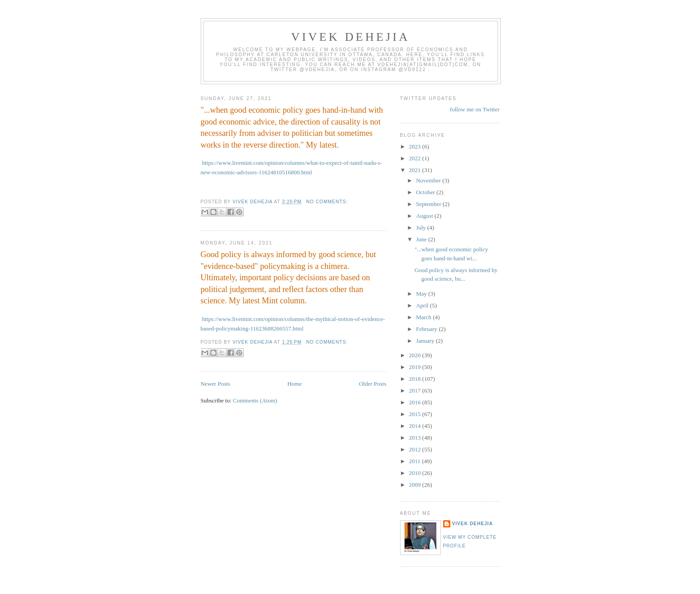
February (427, 329)
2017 (416, 390)
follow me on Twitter (475, 109)
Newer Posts (215, 384)
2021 (416, 170)
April (423, 305)
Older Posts (372, 384)
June (422, 239)
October (426, 192)
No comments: (327, 202)
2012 (416, 449)
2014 (416, 426)
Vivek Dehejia (473, 524)
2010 (416, 473)
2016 (416, 402)
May (422, 294)
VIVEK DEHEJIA (351, 37)
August (425, 216)
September (429, 204)
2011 (416, 461)
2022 (416, 158)
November (429, 180)
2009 (416, 485)
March (424, 317)
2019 (416, 367)
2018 (416, 379)
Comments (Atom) (255, 400)
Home (294, 384)
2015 (416, 414)
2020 (416, 355)
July (422, 228)
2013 (416, 438)
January (426, 341)
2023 (416, 146)
